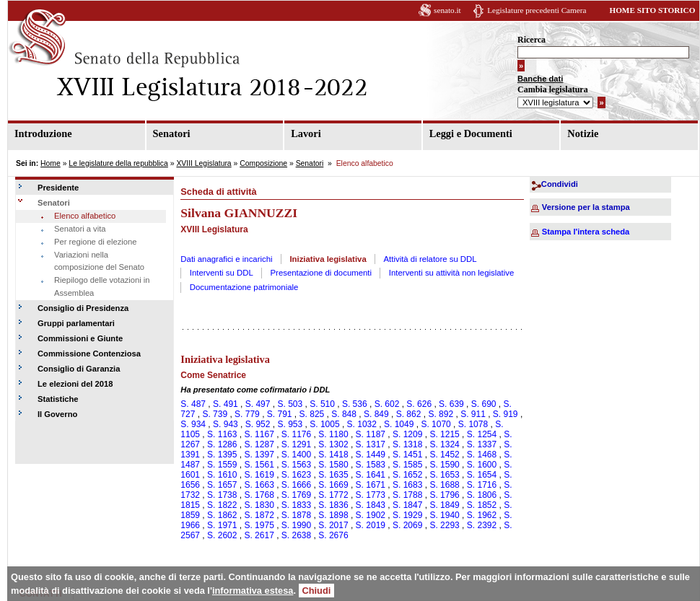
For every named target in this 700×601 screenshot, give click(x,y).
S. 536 (355, 404)
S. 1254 (482, 434)
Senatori (172, 133)
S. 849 (376, 414)
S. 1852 (482, 505)
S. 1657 (222, 485)
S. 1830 (259, 505)
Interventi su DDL (222, 273)
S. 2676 (333, 535)
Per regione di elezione (95, 242)
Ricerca (531, 40)
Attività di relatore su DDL (430, 259)
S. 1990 (296, 525)
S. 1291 (296, 444)
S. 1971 (222, 525)
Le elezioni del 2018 (75, 384)
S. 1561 (259, 465)
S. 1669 (333, 485)
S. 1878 (296, 515)
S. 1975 (259, 525)
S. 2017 (333, 525)
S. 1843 (371, 505)
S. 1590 (444, 465)
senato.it (447, 10)
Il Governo (57, 414)
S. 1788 (407, 495)
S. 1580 (333, 465)
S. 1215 (444, 434)
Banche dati (540, 79)
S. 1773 (371, 495)
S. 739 (215, 414)
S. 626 (419, 404)
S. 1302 (333, 444)
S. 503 (290, 404)
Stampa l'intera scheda (586, 232)
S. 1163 (222, 434)
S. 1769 (296, 495)
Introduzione (43, 133)
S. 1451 (407, 455)
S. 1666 (296, 485)
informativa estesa (253, 591)
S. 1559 (222, 465)
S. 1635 (333, 475)
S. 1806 (482, 495)
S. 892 (441, 414)
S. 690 (484, 404)
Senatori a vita (80, 229)
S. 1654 (482, 475)
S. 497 (258, 404)
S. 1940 (444, 515)
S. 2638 (296, 535)
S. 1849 (444, 505)
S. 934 (193, 424)
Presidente (58, 188)
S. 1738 (222, 495)
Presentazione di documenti (321, 273)
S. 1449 (371, 455)
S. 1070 (436, 424)
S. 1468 (482, 455)
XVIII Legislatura (204, 163)
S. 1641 (371, 475)
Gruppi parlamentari (76, 323)
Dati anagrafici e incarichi (226, 259)
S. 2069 (407, 525)
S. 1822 (222, 505)
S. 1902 (371, 515)
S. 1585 (407, 465)
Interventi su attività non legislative (452, 273)
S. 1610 (222, 475)
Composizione (263, 163)
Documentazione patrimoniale (244, 287)
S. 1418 (333, 455)
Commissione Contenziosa (89, 354)
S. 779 (247, 414)
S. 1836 (333, 505)
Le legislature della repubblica (118, 163)
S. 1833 (296, 505)
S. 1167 (259, 434)
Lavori (306, 133)
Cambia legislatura (553, 89)
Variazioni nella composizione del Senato (99, 261)
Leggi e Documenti (471, 133)
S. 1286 (222, 444)
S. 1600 (482, 465)
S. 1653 (444, 475)
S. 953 (290, 424)
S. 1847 (407, 505)
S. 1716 (482, 485)
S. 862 (409, 414)
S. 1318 (407, 444)
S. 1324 (444, 444)
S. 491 (226, 404)
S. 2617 (259, 535)
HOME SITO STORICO (652, 10)
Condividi (560, 184)
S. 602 (387, 404)
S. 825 (312, 414)
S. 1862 (222, 515)
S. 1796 (444, 495)
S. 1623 (296, 475)
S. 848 (344, 414)
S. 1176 (296, 434)
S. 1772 (333, 495)
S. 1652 (407, 475)
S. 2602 (222, 535)
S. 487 (193, 404)
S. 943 (226, 424)
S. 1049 (399, 424)
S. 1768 (259, 495)
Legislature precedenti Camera (537, 10)
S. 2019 (371, 525)
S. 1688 (444, 485)
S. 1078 (473, 424)
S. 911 (473, 414)
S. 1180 (333, 434)
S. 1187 (371, 434)
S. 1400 (296, 455)
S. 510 (322, 404)
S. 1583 (371, 465)
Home (51, 163)
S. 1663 (259, 485)
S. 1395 (222, 455)
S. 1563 (296, 465)
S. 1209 (407, 434)
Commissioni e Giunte (80, 338)
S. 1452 (444, 455)
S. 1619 (259, 475)
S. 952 (258, 424)
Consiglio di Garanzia (79, 369)
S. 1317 (371, 444)
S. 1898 (333, 515)
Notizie (583, 133)
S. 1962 (482, 515)
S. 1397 (259, 455)
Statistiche (58, 399)
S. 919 (506, 414)
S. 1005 (324, 424)
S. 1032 (362, 424)
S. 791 (280, 414)
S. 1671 (371, 485)
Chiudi (317, 591)
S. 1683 (407, 485)
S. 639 (451, 404)
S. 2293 (444, 525)
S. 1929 (407, 515)
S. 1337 (482, 444)
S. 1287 (259, 444)
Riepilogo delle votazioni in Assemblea (102, 286)
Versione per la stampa (586, 207)
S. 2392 (482, 525)
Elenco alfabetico (85, 216)
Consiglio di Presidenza (83, 308)
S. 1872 (259, 515)
